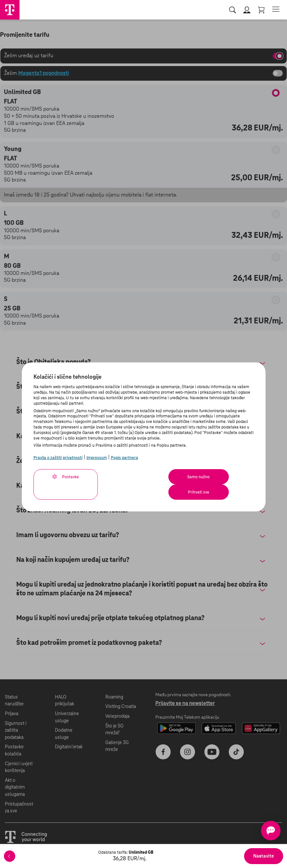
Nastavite (264, 856)
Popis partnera (124, 458)
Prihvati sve (221, 477)
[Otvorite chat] (261, 831)
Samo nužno (157, 477)
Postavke (63, 477)
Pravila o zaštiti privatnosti (58, 458)
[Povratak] (10, 856)
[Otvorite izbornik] (276, 10)
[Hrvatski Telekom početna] (10, 10)
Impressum (97, 458)
